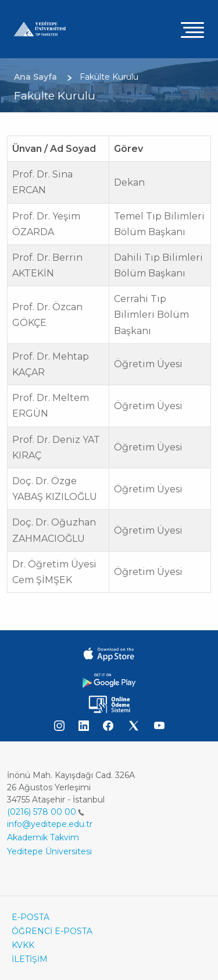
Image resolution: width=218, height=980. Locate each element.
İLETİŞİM (30, 959)
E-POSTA (31, 917)
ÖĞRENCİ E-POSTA (52, 931)
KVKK (23, 945)
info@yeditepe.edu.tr (50, 824)
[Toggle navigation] (192, 29)
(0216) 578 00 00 (46, 812)
